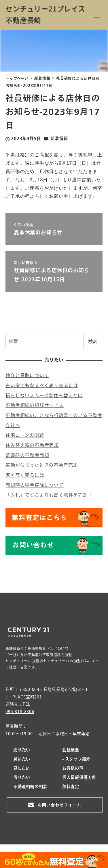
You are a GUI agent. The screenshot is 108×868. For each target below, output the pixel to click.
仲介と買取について (27, 375)
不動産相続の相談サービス (35, 405)
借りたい (22, 778)
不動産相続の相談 (30, 787)
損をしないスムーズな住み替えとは (44, 395)
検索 (93, 341)
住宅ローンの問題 (25, 435)
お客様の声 (73, 769)
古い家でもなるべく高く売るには (42, 385)
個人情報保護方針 (79, 778)
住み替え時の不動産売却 (32, 445)
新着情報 (59, 139)
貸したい (22, 769)
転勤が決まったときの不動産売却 (42, 465)
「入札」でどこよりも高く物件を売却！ (49, 495)
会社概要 (71, 750)
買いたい (22, 759)
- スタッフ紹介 (76, 759)
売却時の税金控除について (35, 485)
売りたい (22, 750)
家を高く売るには (25, 475)
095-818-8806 (20, 711)
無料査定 (71, 787)
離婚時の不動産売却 (27, 455)
